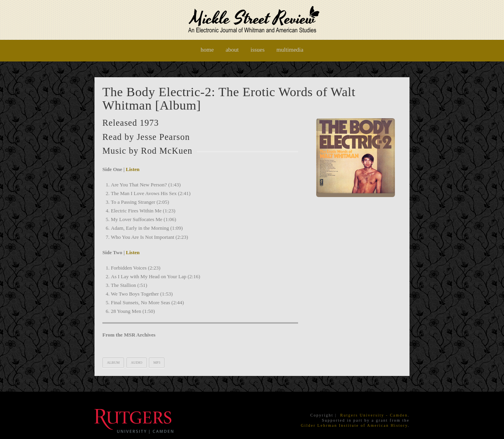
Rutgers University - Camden (374, 415)
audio (136, 363)
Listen (133, 169)
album (113, 363)
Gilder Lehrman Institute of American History (354, 425)
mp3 (157, 363)
